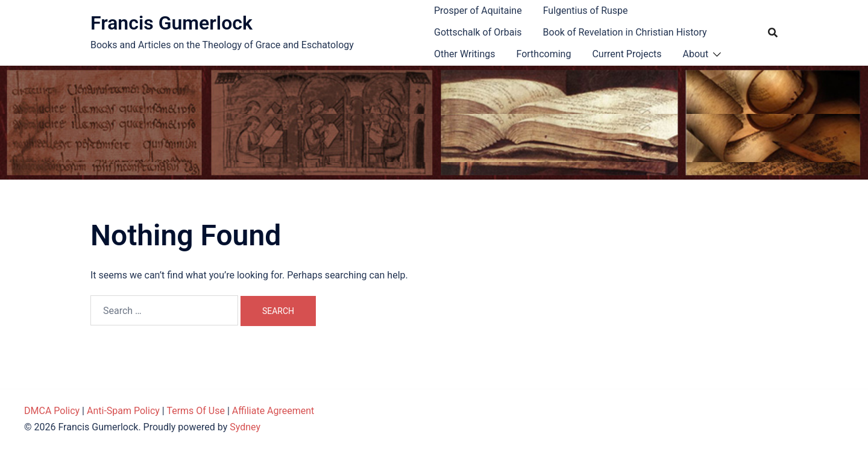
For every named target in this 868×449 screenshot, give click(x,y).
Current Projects (627, 54)
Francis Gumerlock (171, 23)
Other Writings (464, 54)
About (696, 54)
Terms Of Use (196, 411)
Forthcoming (543, 54)
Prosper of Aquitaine (478, 11)
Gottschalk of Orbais (478, 32)
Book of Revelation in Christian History (625, 32)
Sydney (245, 427)
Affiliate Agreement (273, 411)
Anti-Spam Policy (123, 411)
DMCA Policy (52, 411)
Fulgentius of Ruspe (586, 11)
